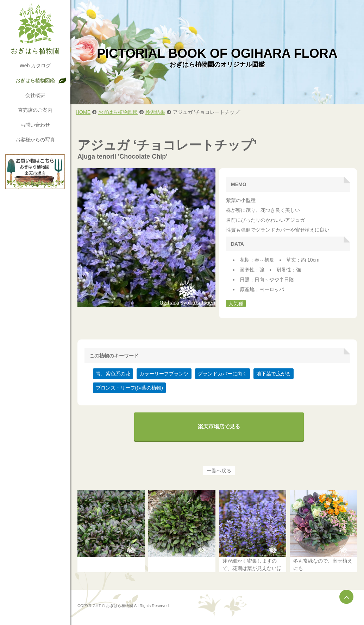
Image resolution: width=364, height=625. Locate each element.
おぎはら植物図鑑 (35, 80)
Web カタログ (35, 66)
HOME (83, 112)
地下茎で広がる (274, 374)
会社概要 (35, 95)
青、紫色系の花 (113, 374)
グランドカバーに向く (222, 374)
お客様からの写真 (35, 140)
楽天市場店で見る (219, 426)
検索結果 (155, 112)
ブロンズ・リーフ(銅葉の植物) (129, 388)
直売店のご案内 (35, 110)
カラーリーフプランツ (164, 374)
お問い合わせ (35, 125)
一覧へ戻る (219, 471)
